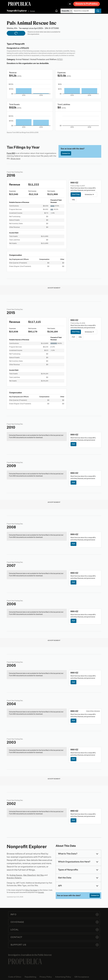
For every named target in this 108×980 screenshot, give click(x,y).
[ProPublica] (19, 4)
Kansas (32, 11)
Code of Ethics (15, 977)
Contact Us (66, 153)
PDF (73, 337)
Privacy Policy (46, 977)
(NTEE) (60, 59)
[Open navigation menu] (70, 4)
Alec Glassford (29, 875)
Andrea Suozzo (16, 875)
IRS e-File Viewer (31, 890)
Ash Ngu (40, 875)
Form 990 (11, 153)
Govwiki (41, 892)
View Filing (76, 194)
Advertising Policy (63, 977)
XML (73, 200)
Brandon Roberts (14, 878)
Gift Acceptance (82, 977)
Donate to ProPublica (87, 4)
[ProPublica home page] (25, 961)
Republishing (30, 977)
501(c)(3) (25, 48)
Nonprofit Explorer (17, 11)
